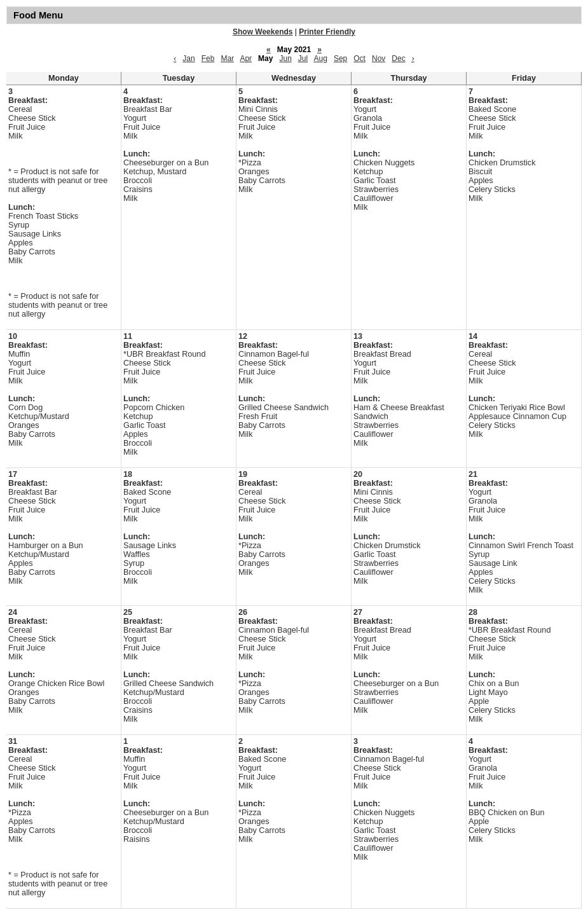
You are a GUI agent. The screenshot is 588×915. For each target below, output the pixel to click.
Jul (303, 58)
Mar (227, 58)
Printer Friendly (327, 32)
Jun (285, 58)
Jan (188, 58)
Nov (379, 58)
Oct (359, 58)
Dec (398, 58)
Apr (246, 58)
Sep (340, 58)
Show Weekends (263, 32)
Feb (208, 58)
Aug (321, 58)
